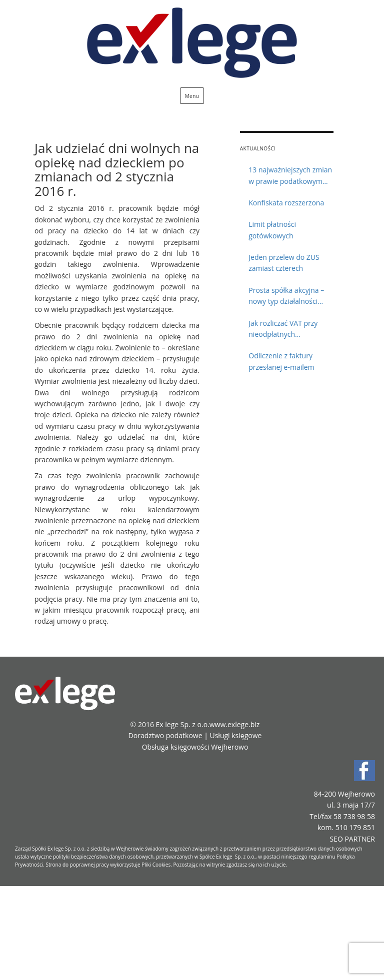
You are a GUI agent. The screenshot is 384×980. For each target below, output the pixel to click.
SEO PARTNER (352, 839)
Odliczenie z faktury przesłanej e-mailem (281, 361)
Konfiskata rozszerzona (286, 203)
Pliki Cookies (156, 865)
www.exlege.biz (235, 724)
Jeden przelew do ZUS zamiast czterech (284, 263)
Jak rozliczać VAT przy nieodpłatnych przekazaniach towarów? (288, 329)
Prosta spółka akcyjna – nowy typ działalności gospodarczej (286, 296)
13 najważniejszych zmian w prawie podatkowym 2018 (290, 176)
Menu (192, 96)
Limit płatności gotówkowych (272, 230)
